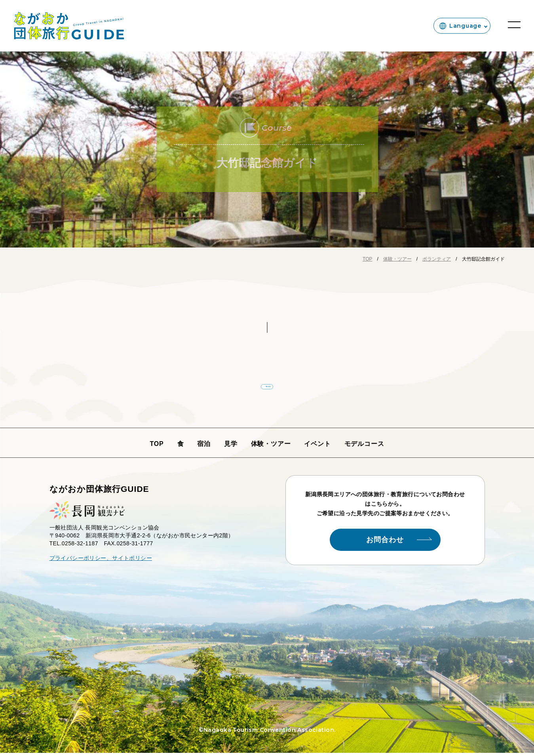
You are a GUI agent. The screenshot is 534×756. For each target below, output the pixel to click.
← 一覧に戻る (267, 385)
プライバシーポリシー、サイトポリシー (101, 561)
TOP (157, 447)
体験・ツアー (271, 447)
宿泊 (204, 447)
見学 (231, 447)
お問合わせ (399, 543)
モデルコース (364, 447)
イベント (317, 447)
